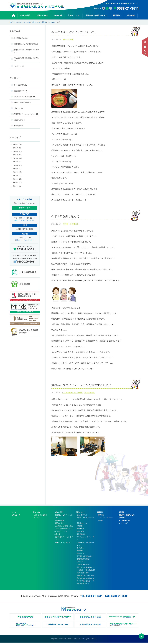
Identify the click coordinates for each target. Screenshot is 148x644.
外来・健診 (37, 514)
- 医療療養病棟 (59, 522)
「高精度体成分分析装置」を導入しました (26, 59)
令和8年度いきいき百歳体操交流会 (26, 44)
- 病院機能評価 (81, 536)
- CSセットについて (61, 533)
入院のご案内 (59, 514)
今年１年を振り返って (95, 217)
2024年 (17, 151)
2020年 (17, 165)
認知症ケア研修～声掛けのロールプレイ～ (26, 51)
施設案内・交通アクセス (127, 516)
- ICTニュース (80, 563)
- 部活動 (100, 522)
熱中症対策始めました (21, 38)
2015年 (17, 183)
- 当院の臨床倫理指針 (83, 566)
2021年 (53, 22)
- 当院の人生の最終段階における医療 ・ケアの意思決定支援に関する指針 (85, 571)
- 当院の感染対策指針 (83, 560)
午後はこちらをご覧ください (25, 220)
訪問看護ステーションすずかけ (26, 114)
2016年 (17, 179)
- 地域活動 (79, 552)
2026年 (17, 145)
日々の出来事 (68, 40)
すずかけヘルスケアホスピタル (20, 22)
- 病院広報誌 (80, 533)
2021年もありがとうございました (95, 32)
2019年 (17, 169)
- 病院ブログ (80, 555)
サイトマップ (134, 4)
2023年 (17, 155)
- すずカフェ (80, 549)
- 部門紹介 (101, 516)
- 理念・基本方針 (81, 516)
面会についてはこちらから (25, 240)
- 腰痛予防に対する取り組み (85, 577)
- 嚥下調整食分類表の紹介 (84, 558)
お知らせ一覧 (16, 516)
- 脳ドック (36, 519)
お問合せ (124, 4)
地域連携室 (18, 126)
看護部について (20, 91)
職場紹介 (100, 514)
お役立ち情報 (19, 120)
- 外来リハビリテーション (63, 544)
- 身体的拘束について (83, 585)
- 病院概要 (79, 527)
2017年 (17, 176)
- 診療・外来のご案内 (40, 516)
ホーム (14, 514)
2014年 (17, 186)
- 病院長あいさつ (81, 525)
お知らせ (18, 108)
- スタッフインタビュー (105, 519)
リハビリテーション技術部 (72, 394)
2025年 (17, 148)
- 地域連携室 (80, 530)
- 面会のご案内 (59, 525)
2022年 (17, 158)
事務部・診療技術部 (71, 225)
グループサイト (113, 4)
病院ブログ (45, 22)
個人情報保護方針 (124, 522)
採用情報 (122, 514)
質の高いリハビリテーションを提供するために (95, 386)
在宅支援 (57, 536)
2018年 (17, 172)
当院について (36, 22)
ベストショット (19, 66)
